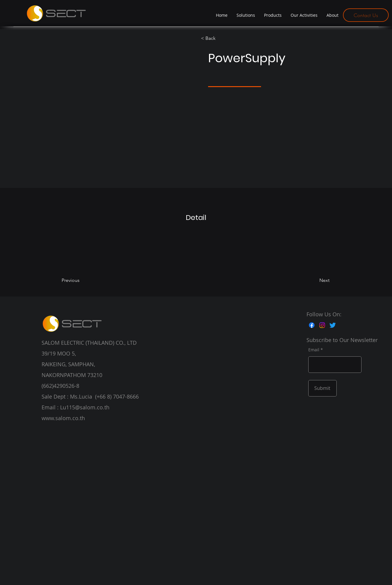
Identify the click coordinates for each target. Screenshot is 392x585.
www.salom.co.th (63, 418)
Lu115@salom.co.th (85, 407)
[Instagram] (322, 325)
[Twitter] (333, 325)
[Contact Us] (366, 15)
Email (314, 350)
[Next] (313, 280)
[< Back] (218, 38)
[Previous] (79, 280)
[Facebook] (312, 325)
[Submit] (322, 388)
